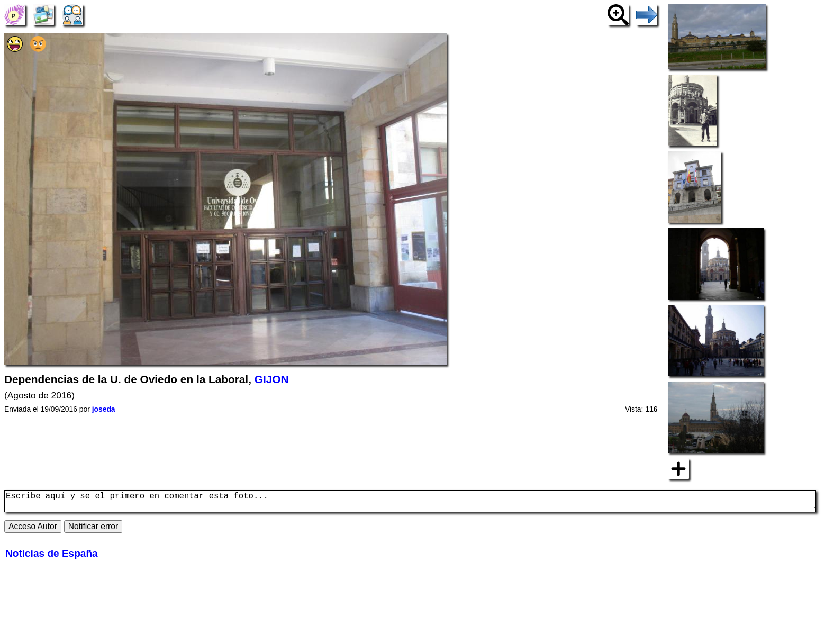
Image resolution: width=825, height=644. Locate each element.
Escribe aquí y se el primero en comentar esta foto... (410, 503)
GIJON (272, 379)
